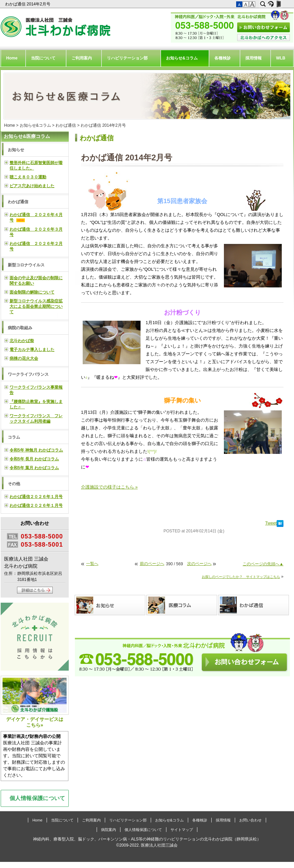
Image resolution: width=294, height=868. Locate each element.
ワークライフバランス (28, 374)
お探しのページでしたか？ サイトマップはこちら (241, 577)
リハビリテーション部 (127, 58)
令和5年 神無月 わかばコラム (36, 450)
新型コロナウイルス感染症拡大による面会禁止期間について (36, 306)
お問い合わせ (250, 820)
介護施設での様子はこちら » (109, 487)
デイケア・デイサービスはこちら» (35, 702)
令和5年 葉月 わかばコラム (34, 468)
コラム (14, 437)
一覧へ (92, 564)
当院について (43, 58)
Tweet (271, 523)
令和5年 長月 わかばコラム (34, 459)
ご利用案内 (82, 58)
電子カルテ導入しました (32, 350)
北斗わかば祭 (22, 341)
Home (12, 58)
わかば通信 (66, 125)
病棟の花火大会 (24, 358)
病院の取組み (20, 328)
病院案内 (109, 830)
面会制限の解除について (32, 292)
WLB (281, 58)
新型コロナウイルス (26, 265)
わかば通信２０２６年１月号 (36, 497)
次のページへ (199, 564)
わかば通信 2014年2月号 (28, 4)
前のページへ (152, 564)
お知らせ (16, 150)
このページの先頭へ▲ (263, 564)
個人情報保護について (37, 798)
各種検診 (223, 58)
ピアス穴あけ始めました (32, 186)
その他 (14, 484)
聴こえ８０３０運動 (28, 177)
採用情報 (254, 58)
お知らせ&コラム (182, 58)
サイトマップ (182, 830)
